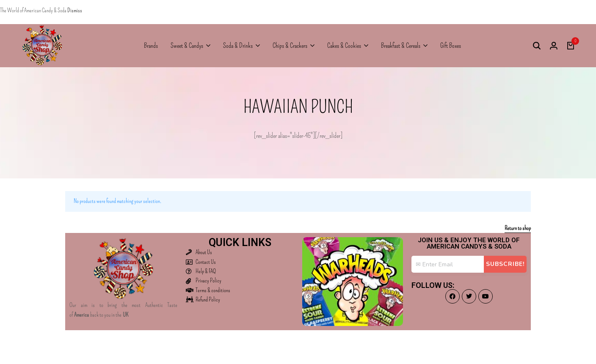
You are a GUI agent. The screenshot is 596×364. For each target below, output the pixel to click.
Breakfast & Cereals (401, 45)
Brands (151, 45)
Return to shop (518, 229)
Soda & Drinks (238, 45)
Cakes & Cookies (344, 45)
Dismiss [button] (75, 10)
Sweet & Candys (187, 45)
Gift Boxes (451, 45)
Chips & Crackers (290, 45)
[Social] (453, 296)
